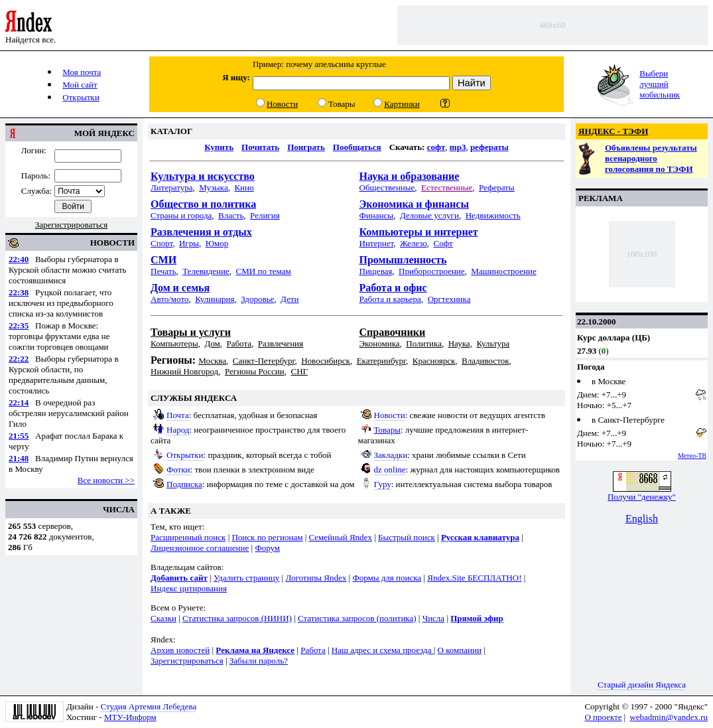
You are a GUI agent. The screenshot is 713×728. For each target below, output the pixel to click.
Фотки (178, 470)
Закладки (391, 455)
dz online (390, 470)
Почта (178, 415)
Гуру (383, 484)
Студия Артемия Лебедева (148, 706)
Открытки (185, 455)
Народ (178, 430)
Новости (390, 415)
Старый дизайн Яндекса (642, 685)
